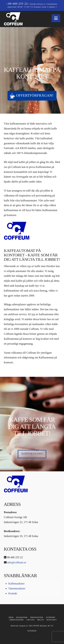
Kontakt (13, 593)
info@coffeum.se (38, 4)
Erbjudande (17, 620)
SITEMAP (32, 631)
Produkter (37, 617)
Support (51, 617)
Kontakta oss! (32, 454)
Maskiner (22, 617)
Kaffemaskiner (16, 584)
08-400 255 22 (18, 4)
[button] (56, 18)
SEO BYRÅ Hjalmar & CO (41, 626)
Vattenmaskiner (17, 588)
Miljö (41, 620)
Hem (11, 617)
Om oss (31, 620)
